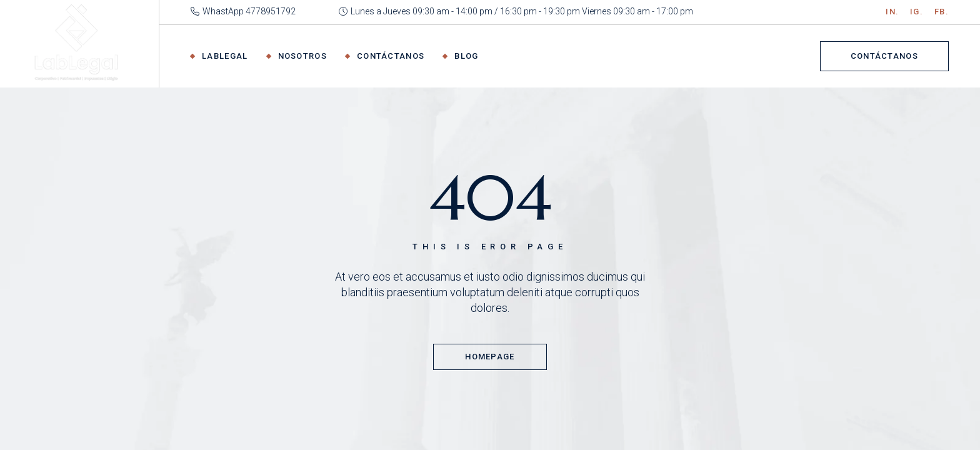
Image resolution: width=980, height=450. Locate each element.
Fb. (942, 12)
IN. (892, 12)
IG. (917, 12)
